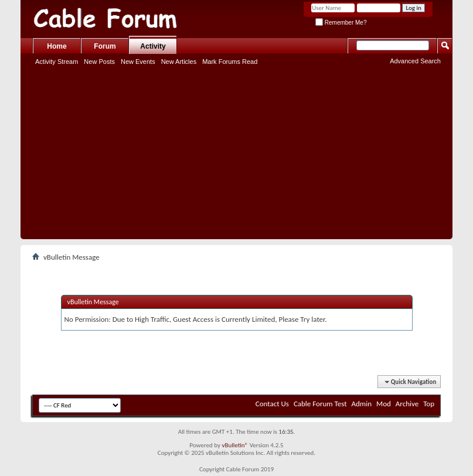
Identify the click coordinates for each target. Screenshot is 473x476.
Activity (153, 46)
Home (57, 46)
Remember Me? (341, 23)
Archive (407, 404)
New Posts (99, 62)
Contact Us (272, 404)
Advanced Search (415, 61)
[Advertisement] (236, 157)
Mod (384, 404)
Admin (362, 404)
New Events (138, 62)
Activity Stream (57, 62)
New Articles (179, 62)
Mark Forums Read (230, 62)
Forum (105, 46)
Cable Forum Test (320, 404)
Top (429, 404)
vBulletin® (235, 445)
